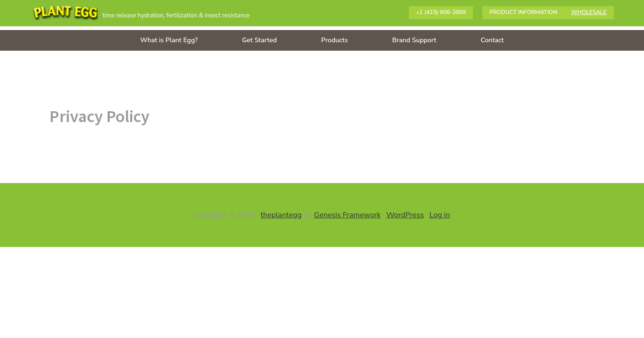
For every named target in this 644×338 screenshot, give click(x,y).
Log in (440, 215)
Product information (523, 12)
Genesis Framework (347, 215)
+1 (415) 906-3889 (441, 12)
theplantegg (281, 215)
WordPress (405, 215)
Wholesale (589, 12)
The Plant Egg (65, 14)
